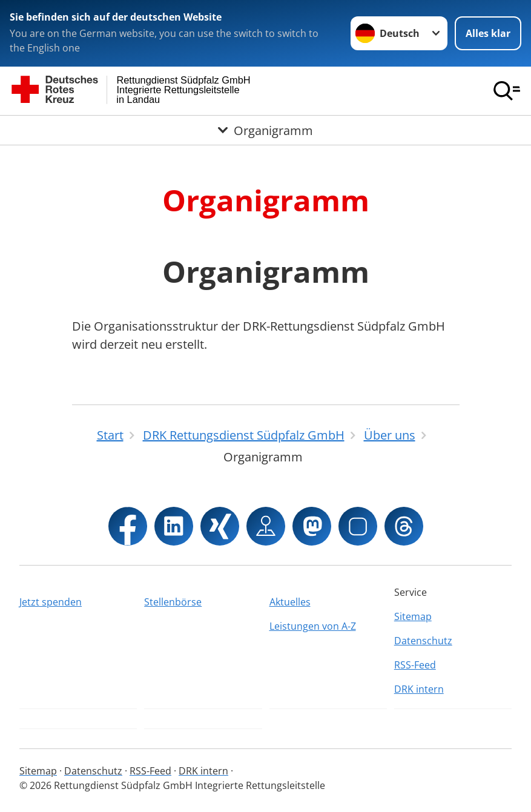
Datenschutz (423, 641)
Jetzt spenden (51, 602)
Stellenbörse (173, 602)
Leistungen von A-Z (313, 626)
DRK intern (419, 689)
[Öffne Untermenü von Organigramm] (265, 130)
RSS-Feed (415, 665)
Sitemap (413, 616)
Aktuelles (290, 602)
